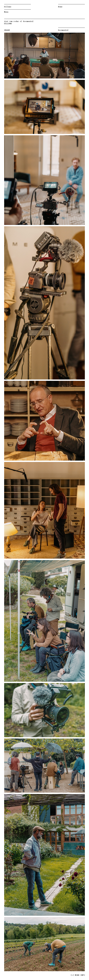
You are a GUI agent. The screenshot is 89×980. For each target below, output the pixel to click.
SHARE (7, 30)
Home (60, 7)
